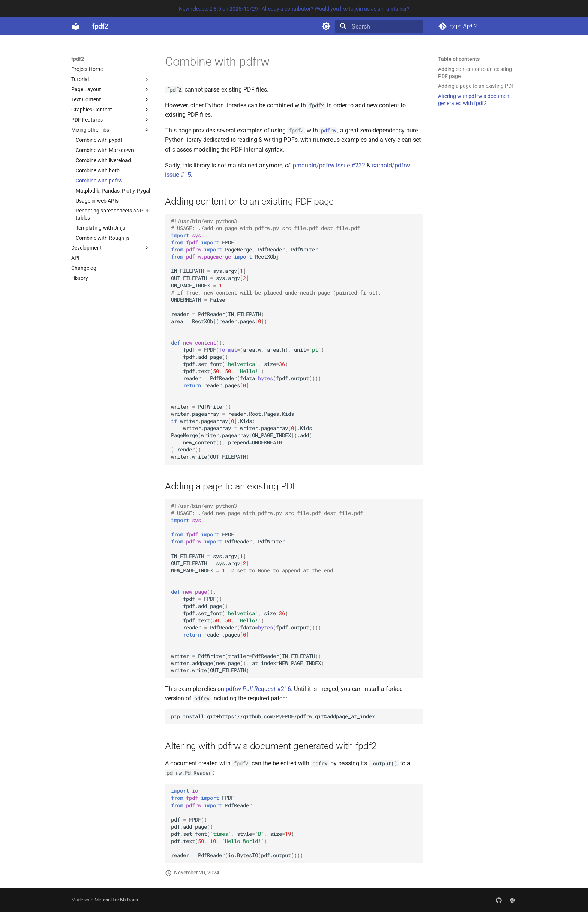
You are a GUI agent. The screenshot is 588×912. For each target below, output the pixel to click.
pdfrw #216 (258, 689)
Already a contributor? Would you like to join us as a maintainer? (336, 9)
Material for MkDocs (116, 900)
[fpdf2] (76, 26)
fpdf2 (78, 59)
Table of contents (459, 59)
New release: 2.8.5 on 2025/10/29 (218, 9)
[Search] (379, 26)
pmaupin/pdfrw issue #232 (329, 165)
